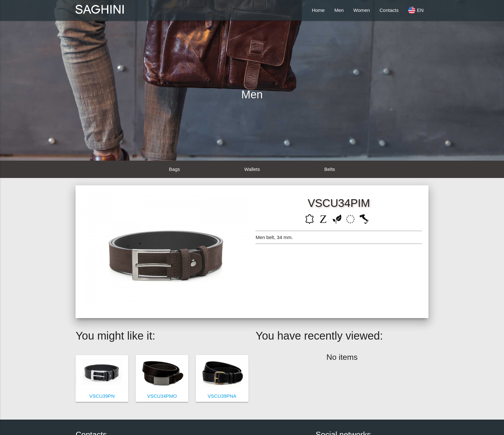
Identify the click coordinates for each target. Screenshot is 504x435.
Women (361, 10)
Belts (330, 169)
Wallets (252, 169)
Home (318, 10)
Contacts (389, 10)
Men (339, 10)
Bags (175, 169)
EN (416, 10)
